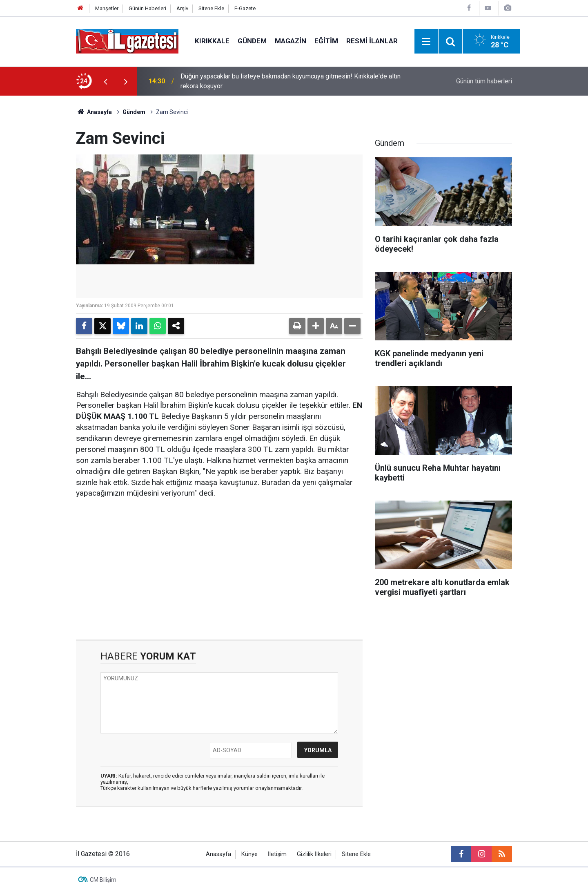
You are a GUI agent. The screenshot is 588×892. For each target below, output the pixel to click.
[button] (316, 326)
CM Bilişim (103, 880)
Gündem (252, 41)
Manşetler (107, 8)
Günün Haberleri (147, 8)
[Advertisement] (37, 218)
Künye (249, 854)
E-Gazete (245, 8)
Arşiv (182, 8)
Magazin (291, 41)
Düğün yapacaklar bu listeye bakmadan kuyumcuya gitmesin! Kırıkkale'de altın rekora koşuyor (291, 81)
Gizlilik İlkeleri (314, 854)
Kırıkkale (212, 41)
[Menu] (426, 42)
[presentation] (105, 81)
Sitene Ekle (211, 8)
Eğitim (326, 41)
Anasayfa (94, 112)
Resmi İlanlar (372, 41)
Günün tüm (484, 81)
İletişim (277, 854)
